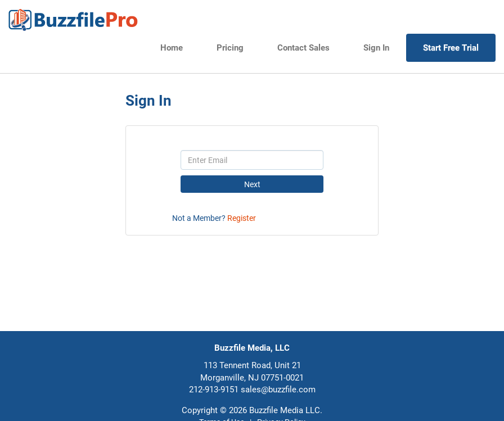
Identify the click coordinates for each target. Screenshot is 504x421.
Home (172, 48)
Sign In (376, 48)
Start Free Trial (451, 48)
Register (242, 218)
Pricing (230, 48)
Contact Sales (303, 48)
